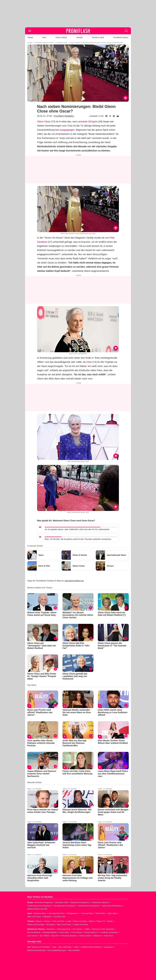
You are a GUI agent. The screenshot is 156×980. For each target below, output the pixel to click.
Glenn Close (44, 122)
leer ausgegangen (65, 130)
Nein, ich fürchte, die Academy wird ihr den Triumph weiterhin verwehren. (78, 539)
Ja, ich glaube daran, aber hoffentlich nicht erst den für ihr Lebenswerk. (77, 529)
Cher (89, 362)
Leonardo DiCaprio (87, 122)
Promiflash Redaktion (64, 116)
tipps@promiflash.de (74, 581)
